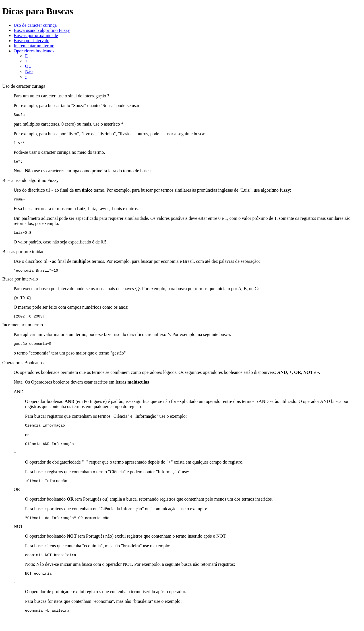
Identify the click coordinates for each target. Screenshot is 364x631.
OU (28, 66)
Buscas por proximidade (36, 35)
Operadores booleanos (34, 51)
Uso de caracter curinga (35, 25)
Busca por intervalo (31, 41)
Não (29, 71)
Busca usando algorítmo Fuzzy (42, 30)
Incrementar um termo (34, 46)
